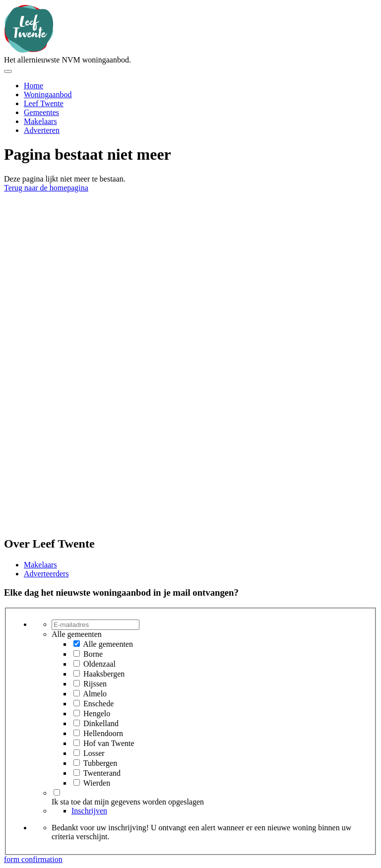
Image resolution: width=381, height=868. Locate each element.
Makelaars (40, 121)
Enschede (98, 704)
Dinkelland (101, 723)
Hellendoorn (103, 733)
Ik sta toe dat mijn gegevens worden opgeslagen (128, 802)
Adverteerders (46, 574)
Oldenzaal (99, 664)
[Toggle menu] (8, 71)
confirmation (42, 859)
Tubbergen (100, 763)
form (13, 859)
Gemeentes (41, 112)
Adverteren (42, 130)
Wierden (97, 783)
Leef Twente (44, 103)
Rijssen (95, 684)
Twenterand (102, 773)
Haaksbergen (104, 674)
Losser (94, 753)
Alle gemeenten (108, 644)
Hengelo (97, 713)
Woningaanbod (48, 94)
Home (33, 86)
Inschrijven (89, 811)
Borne (93, 654)
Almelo (95, 694)
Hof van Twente (109, 743)
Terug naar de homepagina (46, 188)
